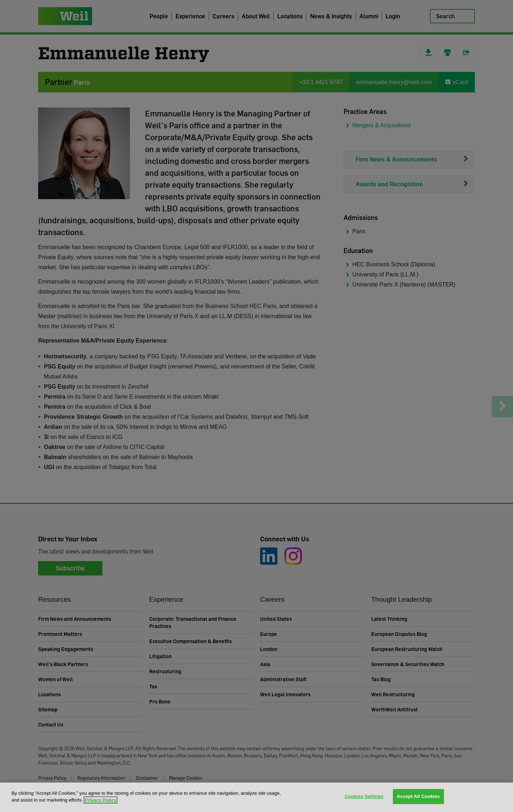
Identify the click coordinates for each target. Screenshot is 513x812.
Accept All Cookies (418, 797)
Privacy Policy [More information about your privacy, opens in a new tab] (100, 800)
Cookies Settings (364, 797)
